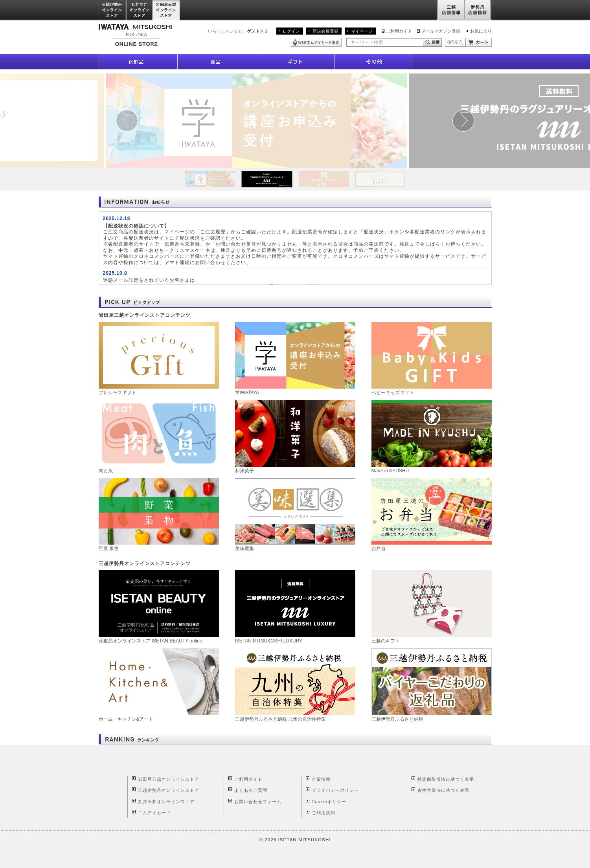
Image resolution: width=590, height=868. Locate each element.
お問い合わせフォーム (258, 802)
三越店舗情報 (451, 10)
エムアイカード (154, 813)
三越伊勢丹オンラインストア (112, 10)
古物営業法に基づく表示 (443, 790)
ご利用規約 (323, 813)
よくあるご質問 (251, 790)
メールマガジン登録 (441, 31)
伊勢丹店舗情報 (478, 10)
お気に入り (481, 31)
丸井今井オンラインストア (140, 10)
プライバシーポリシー (335, 790)
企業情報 (321, 779)
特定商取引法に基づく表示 (446, 779)
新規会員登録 (325, 31)
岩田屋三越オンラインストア (166, 10)
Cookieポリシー (329, 802)
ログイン (291, 31)
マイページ (362, 31)
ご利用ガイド (399, 31)
